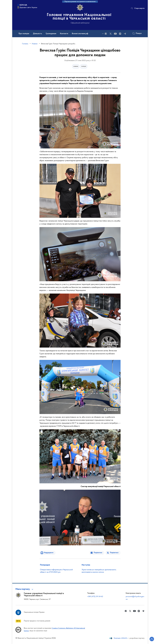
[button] (25, 589)
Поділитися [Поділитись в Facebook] (98, 553)
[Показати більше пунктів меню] (103, 34)
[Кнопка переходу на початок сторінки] (152, 639)
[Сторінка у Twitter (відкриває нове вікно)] (111, 34)
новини (76, 66)
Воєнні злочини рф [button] (80, 34)
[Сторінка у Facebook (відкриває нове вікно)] (106, 34)
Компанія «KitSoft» (121, 638)
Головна (25, 44)
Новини (35, 44)
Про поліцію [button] (24, 34)
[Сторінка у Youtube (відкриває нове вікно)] (115, 34)
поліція (84, 66)
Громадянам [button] (51, 34)
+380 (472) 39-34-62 (95, 597)
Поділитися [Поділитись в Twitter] (114, 553)
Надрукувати (49, 553)
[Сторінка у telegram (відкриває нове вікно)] (125, 34)
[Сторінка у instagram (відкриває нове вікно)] (120, 34)
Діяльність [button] (37, 34)
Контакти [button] (64, 34)
